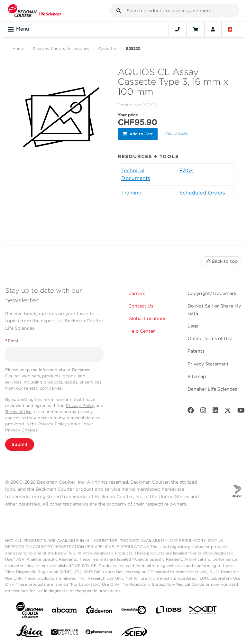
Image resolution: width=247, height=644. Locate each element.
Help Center (142, 330)
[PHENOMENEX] (99, 632)
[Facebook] (191, 411)
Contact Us (141, 305)
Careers (137, 292)
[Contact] (178, 29)
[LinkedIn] (215, 411)
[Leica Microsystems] (30, 632)
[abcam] (64, 610)
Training (132, 192)
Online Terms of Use (210, 337)
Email (12, 340)
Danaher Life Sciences (212, 388)
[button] (119, 11)
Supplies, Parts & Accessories (61, 48)
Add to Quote (177, 133)
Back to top (221, 260)
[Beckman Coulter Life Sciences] (34, 11)
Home (18, 48)
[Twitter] (228, 411)
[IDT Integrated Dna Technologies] (203, 611)
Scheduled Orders (202, 192)
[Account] (213, 29)
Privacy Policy (80, 405)
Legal (194, 325)
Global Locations (147, 317)
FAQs (187, 170)
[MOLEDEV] (64, 632)
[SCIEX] (134, 632)
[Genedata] (134, 610)
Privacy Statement (208, 363)
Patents (196, 350)
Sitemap (197, 375)
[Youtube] (241, 411)
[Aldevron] (99, 610)
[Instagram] (203, 411)
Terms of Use (18, 411)
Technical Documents (136, 173)
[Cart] (195, 29)
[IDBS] (169, 610)
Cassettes (107, 48)
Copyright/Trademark (212, 292)
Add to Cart (138, 133)
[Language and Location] (230, 29)
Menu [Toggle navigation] (18, 29)
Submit (20, 443)
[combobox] (175, 11)
